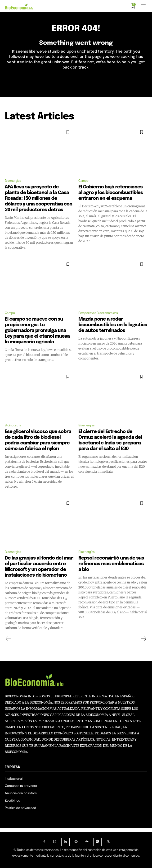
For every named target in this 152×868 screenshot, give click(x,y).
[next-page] (143, 639)
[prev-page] (8, 639)
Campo (83, 181)
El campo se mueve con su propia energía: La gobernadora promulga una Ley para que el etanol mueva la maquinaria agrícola (37, 331)
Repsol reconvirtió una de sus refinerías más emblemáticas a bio (111, 564)
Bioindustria (13, 425)
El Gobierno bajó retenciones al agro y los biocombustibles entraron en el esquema (111, 193)
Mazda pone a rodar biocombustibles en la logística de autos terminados (113, 325)
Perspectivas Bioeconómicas (98, 313)
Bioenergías (13, 181)
